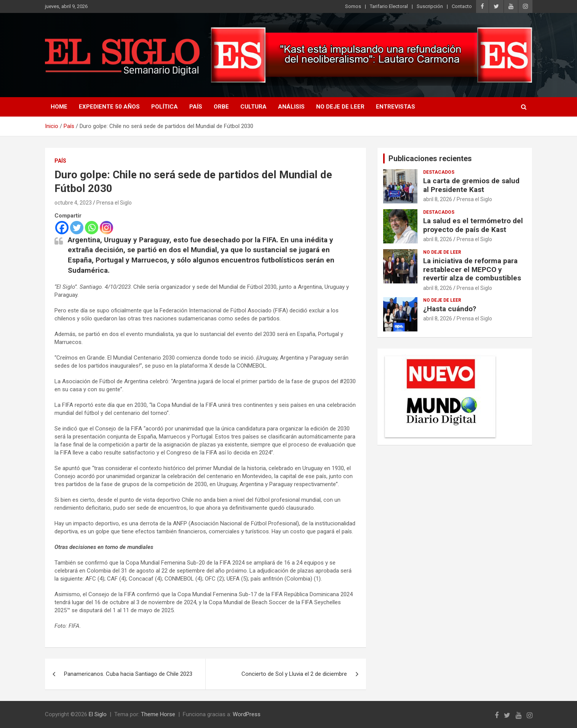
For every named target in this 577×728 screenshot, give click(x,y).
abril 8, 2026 (438, 199)
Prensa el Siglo (114, 203)
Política (165, 107)
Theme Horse (158, 714)
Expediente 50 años (109, 107)
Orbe (221, 107)
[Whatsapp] (92, 228)
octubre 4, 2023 (73, 203)
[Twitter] (77, 228)
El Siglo (98, 714)
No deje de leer (340, 107)
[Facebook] (62, 228)
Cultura (253, 107)
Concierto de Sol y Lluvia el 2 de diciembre (294, 674)
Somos (353, 6)
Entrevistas (396, 107)
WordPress (247, 714)
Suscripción (430, 6)
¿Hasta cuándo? (450, 309)
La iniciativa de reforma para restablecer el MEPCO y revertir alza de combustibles (472, 270)
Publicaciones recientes (430, 158)
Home (59, 107)
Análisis (291, 107)
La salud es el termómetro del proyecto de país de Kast (473, 225)
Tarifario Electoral (389, 6)
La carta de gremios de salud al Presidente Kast (471, 185)
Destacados (439, 172)
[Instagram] (106, 228)
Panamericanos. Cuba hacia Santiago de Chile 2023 (128, 674)
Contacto (462, 6)
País (196, 107)
